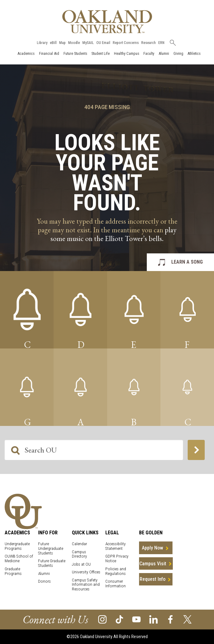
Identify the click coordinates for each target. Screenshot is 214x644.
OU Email (103, 43)
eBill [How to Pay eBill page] (53, 43)
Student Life (100, 53)
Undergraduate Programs (17, 546)
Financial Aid (49, 53)
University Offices (86, 572)
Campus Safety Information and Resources (86, 585)
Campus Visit (153, 564)
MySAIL (88, 43)
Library (42, 43)
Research (148, 43)
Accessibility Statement (116, 546)
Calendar (79, 544)
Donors (44, 581)
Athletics (194, 53)
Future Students (75, 53)
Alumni (164, 53)
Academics (26, 53)
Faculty (149, 53)
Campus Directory (79, 554)
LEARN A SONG (187, 262)
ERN (161, 43)
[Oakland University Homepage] (107, 22)
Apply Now (153, 548)
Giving (178, 53)
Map (62, 43)
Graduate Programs (13, 571)
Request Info (153, 579)
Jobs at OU (81, 564)
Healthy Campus (127, 53)
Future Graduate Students (52, 563)
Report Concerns (126, 43)
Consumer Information (116, 584)
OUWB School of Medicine (19, 559)
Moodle (74, 43)
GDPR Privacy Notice (117, 559)
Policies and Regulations (116, 571)
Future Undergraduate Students (51, 548)
